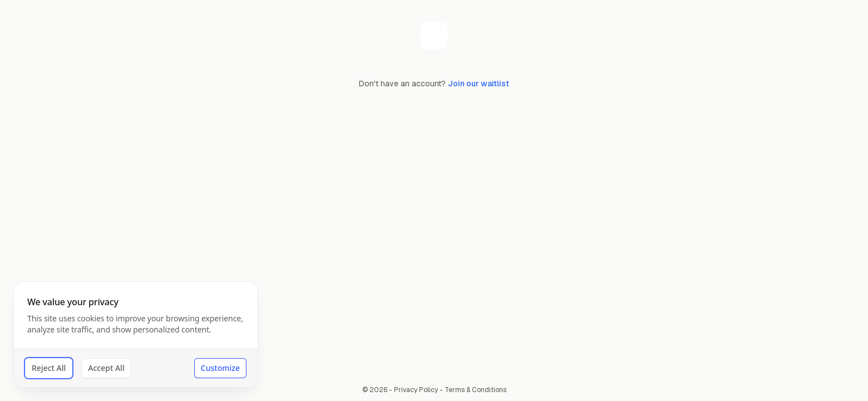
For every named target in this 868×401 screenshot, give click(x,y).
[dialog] (136, 334)
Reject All (49, 368)
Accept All (106, 368)
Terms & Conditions (475, 390)
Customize (220, 368)
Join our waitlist (479, 84)
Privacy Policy (416, 390)
